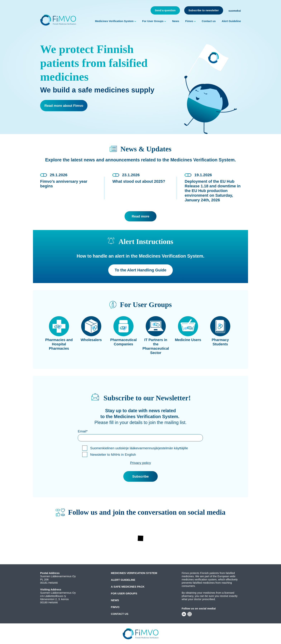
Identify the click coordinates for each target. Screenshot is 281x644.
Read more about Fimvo (64, 106)
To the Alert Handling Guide (140, 270)
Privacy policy (140, 463)
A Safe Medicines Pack (128, 587)
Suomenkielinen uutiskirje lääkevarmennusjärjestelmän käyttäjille (139, 448)
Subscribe (140, 476)
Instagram (190, 614)
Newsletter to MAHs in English (113, 455)
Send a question (165, 10)
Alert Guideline (231, 21)
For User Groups (153, 21)
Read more (140, 216)
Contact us (209, 21)
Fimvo (189, 21)
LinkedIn (184, 614)
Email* (83, 431)
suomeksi (235, 11)
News (176, 21)
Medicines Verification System (114, 21)
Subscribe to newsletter (204, 10)
